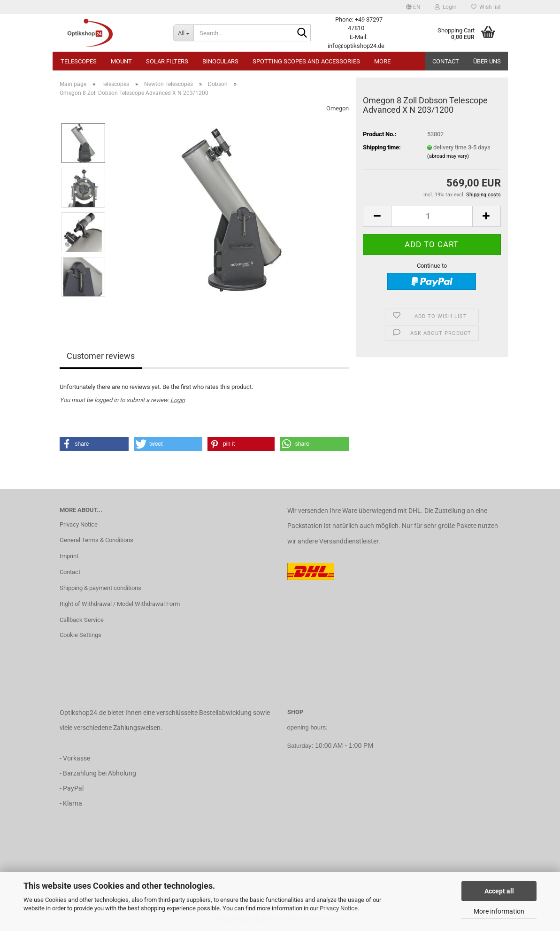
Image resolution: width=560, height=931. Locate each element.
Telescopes (79, 61)
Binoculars (220, 61)
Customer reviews (101, 356)
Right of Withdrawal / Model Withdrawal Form (120, 604)
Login (178, 400)
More (382, 61)
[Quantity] (432, 216)
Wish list (486, 7)
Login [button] (446, 7)
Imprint (69, 556)
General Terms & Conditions (96, 540)
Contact (446, 61)
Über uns (487, 61)
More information (499, 911)
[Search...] (183, 33)
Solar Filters (167, 61)
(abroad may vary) (448, 156)
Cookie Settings (81, 635)
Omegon (338, 108)
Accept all (499, 891)
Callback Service (82, 620)
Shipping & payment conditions (100, 588)
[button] (413, 7)
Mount (121, 61)
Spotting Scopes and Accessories (306, 61)
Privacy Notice (339, 908)
